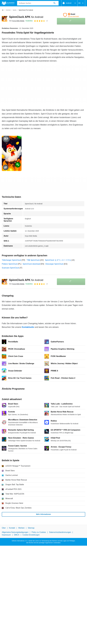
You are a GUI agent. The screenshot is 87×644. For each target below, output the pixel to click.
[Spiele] (15, 10)
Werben (21, 528)
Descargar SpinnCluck (54, 264)
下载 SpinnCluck (33, 260)
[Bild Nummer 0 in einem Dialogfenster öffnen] (12, 153)
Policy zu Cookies (39, 532)
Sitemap (31, 528)
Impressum (6, 535)
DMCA (17, 535)
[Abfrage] (38, 3)
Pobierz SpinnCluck (10, 264)
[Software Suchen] (54, 3)
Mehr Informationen (44, 514)
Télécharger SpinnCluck (11, 260)
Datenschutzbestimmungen (60, 532)
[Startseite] (3, 10)
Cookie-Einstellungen (31, 535)
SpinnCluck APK (26, 17)
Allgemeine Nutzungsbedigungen (15, 532)
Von (17, 21)
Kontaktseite (28, 327)
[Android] (8, 10)
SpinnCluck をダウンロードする (58, 260)
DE (81, 3)
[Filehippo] (8, 3)
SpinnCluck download (31, 264)
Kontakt (12, 528)
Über (4, 528)
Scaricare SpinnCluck (10, 268)
